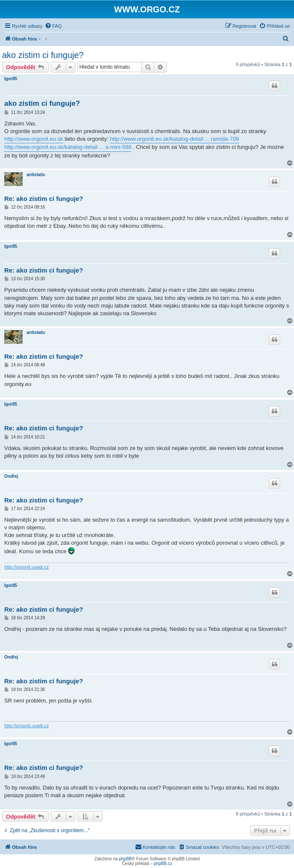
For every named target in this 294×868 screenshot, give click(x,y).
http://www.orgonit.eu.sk (34, 139)
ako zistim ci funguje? (43, 55)
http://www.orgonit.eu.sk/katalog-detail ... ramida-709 (174, 139)
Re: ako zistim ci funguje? (44, 199)
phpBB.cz (163, 864)
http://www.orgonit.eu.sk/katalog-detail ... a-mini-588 (68, 147)
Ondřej (11, 476)
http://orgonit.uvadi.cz (27, 567)
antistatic (36, 175)
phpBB (125, 859)
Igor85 (11, 79)
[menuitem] (53, 26)
